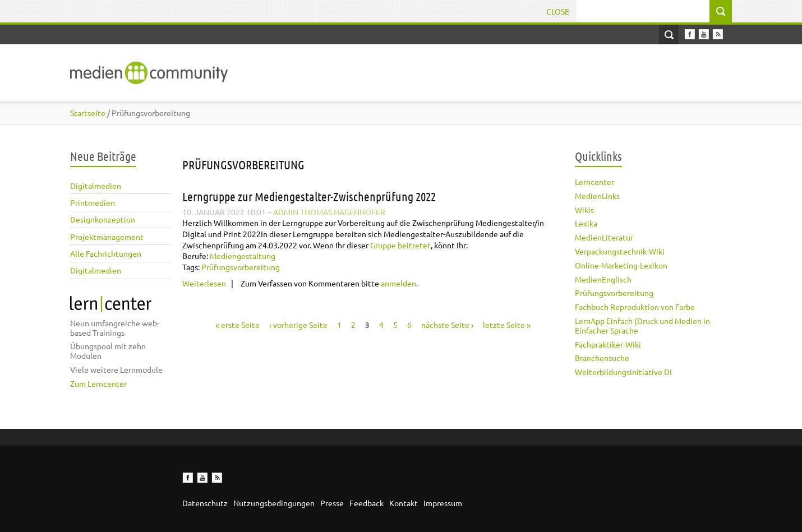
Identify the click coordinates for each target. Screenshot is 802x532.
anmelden (398, 283)
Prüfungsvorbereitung (614, 293)
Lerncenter (594, 182)
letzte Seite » (507, 325)
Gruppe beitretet (400, 245)
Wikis (584, 210)
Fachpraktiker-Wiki (608, 344)
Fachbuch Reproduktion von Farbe (635, 307)
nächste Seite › (447, 325)
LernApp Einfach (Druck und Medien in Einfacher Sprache (642, 325)
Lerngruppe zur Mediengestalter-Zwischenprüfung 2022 (309, 196)
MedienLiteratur (604, 237)
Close (558, 11)
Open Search (669, 34)
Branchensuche (602, 358)
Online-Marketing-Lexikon (621, 265)
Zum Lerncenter (98, 383)
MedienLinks (597, 196)
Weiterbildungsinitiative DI (623, 372)
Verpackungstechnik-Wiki (620, 251)
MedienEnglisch (603, 279)
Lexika (586, 223)
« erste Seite (238, 325)
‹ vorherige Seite (298, 325)
